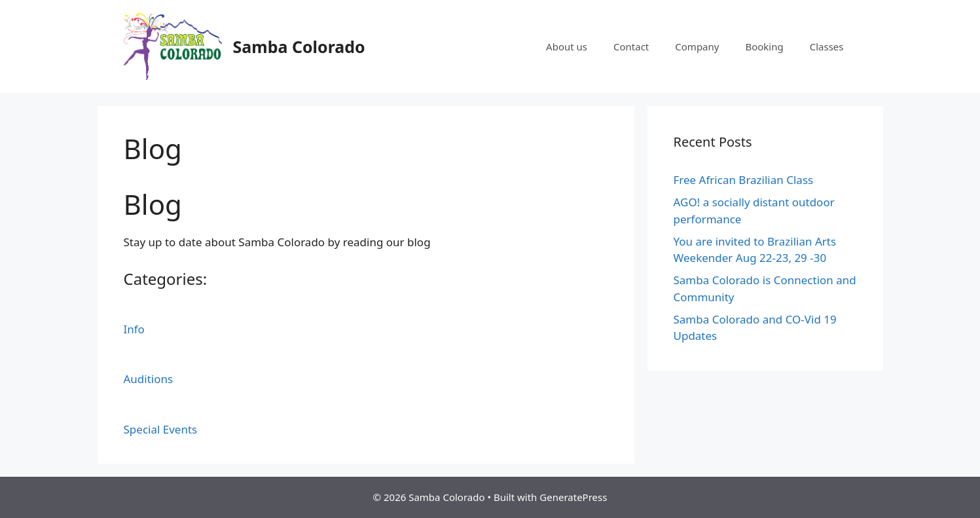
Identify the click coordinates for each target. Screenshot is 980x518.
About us (567, 46)
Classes (827, 46)
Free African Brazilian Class (744, 180)
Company (697, 46)
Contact (631, 46)
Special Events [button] (161, 429)
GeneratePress (573, 497)
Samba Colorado (299, 46)
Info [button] (134, 329)
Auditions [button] (149, 379)
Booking (764, 46)
